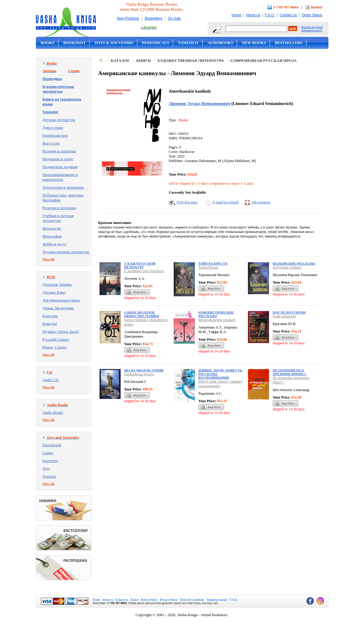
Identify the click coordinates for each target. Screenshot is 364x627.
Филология (52, 228)
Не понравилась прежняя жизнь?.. (290, 372)
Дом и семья (53, 127)
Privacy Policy (169, 600)
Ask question (261, 202)
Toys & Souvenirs (114, 43)
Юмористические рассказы (216, 314)
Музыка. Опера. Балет (61, 331)
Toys (46, 468)
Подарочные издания (60, 167)
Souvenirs (50, 461)
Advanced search (312, 30)
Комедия (50, 324)
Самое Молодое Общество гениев (142, 314)
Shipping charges (217, 600)
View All (49, 259)
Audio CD (51, 380)
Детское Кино (54, 292)
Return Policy (149, 600)
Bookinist (74, 43)
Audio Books (53, 412)
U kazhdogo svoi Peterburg (144, 271)
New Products (128, 18)
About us (253, 15)
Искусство (51, 143)
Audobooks (220, 43)
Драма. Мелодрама (58, 308)
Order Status (312, 15)
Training (49, 476)
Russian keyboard (312, 27)
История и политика (59, 151)
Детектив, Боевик (57, 284)
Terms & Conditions (192, 600)
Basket (317, 7)
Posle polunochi (284, 316)
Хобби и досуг (55, 244)
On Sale (174, 18)
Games (48, 453)
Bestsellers (154, 18)
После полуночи (289, 312)
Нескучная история (144, 370)
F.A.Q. (270, 15)
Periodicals (156, 43)
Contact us (288, 15)
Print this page (187, 202)
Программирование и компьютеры (60, 177)
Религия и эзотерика (59, 208)
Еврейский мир (55, 135)
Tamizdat (188, 43)
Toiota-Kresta (208, 267)
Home (236, 15)
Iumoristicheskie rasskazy (217, 320)
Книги (144, 60)
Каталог (120, 60)
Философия (52, 236)
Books (48, 43)
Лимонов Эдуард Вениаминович (200, 103)
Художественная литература (66, 252)
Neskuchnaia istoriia (139, 374)
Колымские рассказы (294, 263)
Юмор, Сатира (55, 347)
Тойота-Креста (213, 263)
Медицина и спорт (58, 159)
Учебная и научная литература (58, 218)
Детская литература (59, 120)
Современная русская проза (264, 60)
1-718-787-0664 (286, 7)
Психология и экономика (63, 187)
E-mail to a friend (226, 202)
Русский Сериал (56, 339)
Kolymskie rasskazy (287, 267)
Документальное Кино (61, 300)
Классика (50, 316)
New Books (254, 43)
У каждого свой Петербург (140, 265)
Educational (52, 445)
